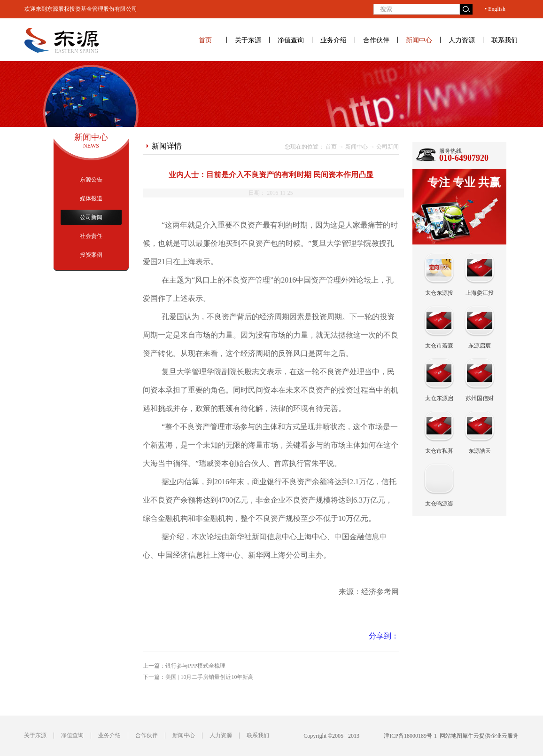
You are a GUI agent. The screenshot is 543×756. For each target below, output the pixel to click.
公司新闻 (388, 147)
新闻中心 (357, 147)
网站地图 (450, 736)
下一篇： (198, 677)
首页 (205, 40)
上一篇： (184, 666)
